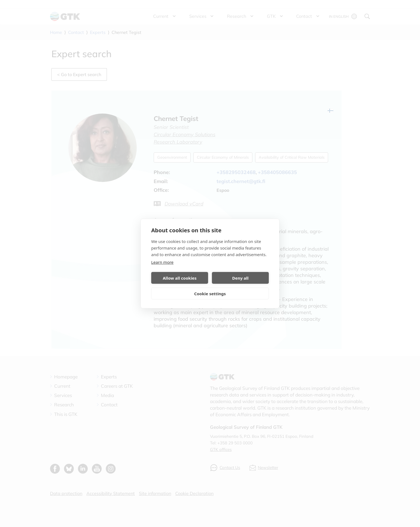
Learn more (162, 262)
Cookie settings (210, 294)
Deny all (240, 278)
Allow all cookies (180, 278)
